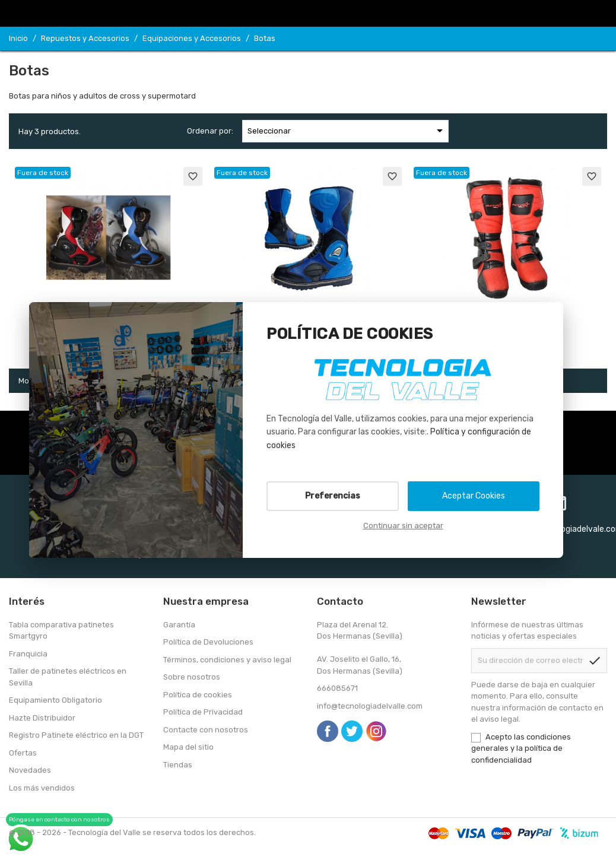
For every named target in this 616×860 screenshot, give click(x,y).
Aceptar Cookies (474, 496)
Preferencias (333, 496)
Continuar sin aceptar (403, 526)
